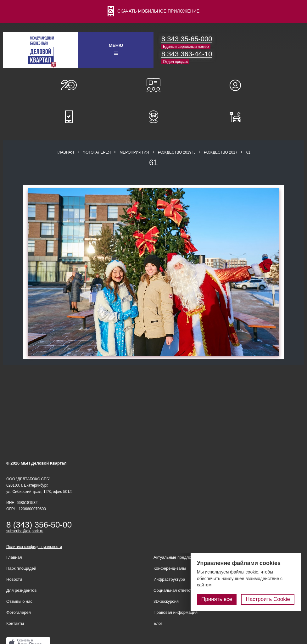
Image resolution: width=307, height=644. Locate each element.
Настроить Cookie (268, 599)
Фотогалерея (97, 152)
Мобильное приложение (69, 117)
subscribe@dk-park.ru (25, 531)
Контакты (15, 623)
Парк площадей (21, 568)
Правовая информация (176, 612)
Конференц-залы (153, 85)
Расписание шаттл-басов (153, 117)
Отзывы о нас (19, 601)
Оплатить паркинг (238, 117)
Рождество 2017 (221, 152)
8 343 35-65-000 (187, 39)
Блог (158, 623)
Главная (65, 152)
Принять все (217, 599)
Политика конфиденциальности (34, 547)
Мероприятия (134, 152)
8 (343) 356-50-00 (39, 525)
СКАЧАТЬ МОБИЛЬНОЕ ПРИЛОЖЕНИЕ (153, 11)
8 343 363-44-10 (187, 54)
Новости (14, 579)
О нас (69, 85)
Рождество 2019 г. (176, 152)
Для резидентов (238, 85)
